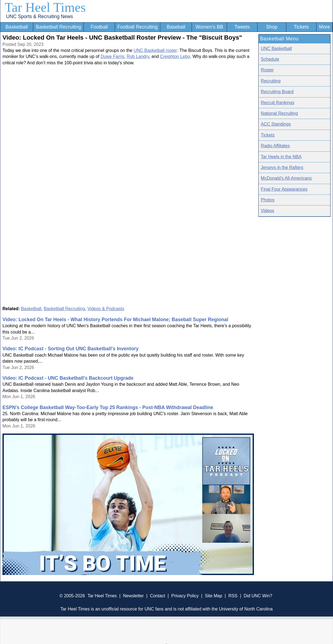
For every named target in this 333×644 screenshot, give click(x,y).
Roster (267, 70)
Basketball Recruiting (58, 27)
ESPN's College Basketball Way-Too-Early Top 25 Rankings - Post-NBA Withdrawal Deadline (108, 407)
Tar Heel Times (45, 7)
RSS (233, 596)
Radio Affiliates (275, 146)
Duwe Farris (112, 56)
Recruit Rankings (278, 103)
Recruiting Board (277, 92)
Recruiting (271, 81)
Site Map (213, 596)
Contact (157, 596)
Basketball (17, 27)
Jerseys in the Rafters (282, 167)
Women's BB (209, 27)
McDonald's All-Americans (286, 178)
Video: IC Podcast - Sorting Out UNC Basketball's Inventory (71, 349)
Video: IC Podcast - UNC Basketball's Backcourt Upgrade (68, 378)
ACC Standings (276, 124)
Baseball (176, 27)
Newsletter (133, 596)
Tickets (301, 27)
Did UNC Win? (258, 596)
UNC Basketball (276, 48)
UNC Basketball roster (155, 50)
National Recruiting (279, 113)
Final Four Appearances (284, 189)
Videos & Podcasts (106, 309)
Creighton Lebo (175, 56)
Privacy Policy (185, 596)
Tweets (242, 27)
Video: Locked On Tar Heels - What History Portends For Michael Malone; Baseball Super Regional (115, 320)
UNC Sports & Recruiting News (39, 16)
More (324, 27)
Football (99, 27)
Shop (272, 27)
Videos (268, 211)
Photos (268, 200)
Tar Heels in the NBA (281, 157)
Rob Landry (138, 56)
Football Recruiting (137, 27)
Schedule (270, 59)
